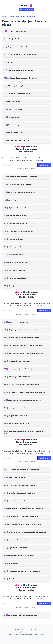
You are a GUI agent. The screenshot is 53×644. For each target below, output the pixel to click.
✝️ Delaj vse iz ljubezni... (14, 109)
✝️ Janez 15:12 (11, 200)
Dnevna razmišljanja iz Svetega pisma (23, 17)
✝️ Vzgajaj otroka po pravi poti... (18, 286)
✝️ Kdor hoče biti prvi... (14, 101)
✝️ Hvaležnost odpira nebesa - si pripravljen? (22, 516)
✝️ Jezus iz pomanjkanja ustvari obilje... (20, 369)
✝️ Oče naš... (10, 62)
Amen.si (5, 17)
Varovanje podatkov (30, 632)
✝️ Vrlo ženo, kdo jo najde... (15, 86)
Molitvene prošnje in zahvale (37, 635)
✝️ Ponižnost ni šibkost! (15, 239)
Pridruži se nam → (26, 9)
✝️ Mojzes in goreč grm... (15, 133)
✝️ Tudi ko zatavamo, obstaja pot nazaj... (21, 223)
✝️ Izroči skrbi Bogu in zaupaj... (17, 216)
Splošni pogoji (9, 632)
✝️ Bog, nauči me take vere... (16, 270)
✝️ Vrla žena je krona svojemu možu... (20, 377)
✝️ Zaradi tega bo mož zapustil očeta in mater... (22, 55)
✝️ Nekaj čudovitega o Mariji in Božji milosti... (22, 493)
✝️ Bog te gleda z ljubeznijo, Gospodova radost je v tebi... (26, 392)
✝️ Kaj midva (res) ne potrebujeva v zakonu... (22, 579)
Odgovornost (39, 632)
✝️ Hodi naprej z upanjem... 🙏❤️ (18, 424)
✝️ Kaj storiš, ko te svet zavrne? (17, 548)
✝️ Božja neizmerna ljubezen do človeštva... (21, 47)
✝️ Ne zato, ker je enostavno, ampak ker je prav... (24, 338)
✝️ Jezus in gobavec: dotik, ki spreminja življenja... (24, 385)
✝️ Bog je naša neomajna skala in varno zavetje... (24, 470)
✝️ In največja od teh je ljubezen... (18, 501)
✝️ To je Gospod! (12, 563)
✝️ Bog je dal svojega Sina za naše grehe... (21, 556)
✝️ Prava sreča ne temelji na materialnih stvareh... (24, 400)
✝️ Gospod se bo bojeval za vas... (18, 416)
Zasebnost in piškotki (19, 632)
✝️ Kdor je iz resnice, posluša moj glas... (20, 231)
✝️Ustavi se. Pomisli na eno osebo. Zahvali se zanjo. (24, 524)
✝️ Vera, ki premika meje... (16, 255)
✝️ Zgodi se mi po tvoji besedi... (17, 322)
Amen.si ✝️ (26, 5)
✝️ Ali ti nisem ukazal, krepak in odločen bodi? (21, 78)
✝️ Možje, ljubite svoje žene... (17, 278)
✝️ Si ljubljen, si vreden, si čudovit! (18, 247)
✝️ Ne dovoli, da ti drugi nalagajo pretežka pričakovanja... (26, 532)
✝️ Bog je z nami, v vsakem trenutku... (20, 540)
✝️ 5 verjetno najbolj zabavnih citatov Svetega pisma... (25, 345)
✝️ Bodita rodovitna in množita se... (18, 140)
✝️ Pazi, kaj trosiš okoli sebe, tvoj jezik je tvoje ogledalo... (26, 509)
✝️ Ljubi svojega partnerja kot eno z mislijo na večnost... (26, 353)
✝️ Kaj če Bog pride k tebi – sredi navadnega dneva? (24, 571)
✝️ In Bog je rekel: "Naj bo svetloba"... (19, 39)
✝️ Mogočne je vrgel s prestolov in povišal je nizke (24, 330)
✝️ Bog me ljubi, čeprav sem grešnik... (19, 184)
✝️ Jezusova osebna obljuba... (17, 477)
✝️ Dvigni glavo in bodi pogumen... (18, 262)
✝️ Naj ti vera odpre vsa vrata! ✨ (18, 208)
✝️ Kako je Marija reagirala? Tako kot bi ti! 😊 (22, 485)
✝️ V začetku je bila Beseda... (16, 31)
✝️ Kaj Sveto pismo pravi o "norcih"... (19, 361)
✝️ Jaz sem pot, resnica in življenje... (18, 94)
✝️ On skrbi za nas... (13, 117)
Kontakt (46, 632)
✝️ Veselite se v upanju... (15, 125)
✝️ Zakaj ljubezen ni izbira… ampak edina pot (22, 615)
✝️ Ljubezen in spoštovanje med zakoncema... (22, 177)
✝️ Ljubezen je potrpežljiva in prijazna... (19, 70)
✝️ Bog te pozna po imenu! (16, 408)
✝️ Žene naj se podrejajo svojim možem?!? (21, 192)
